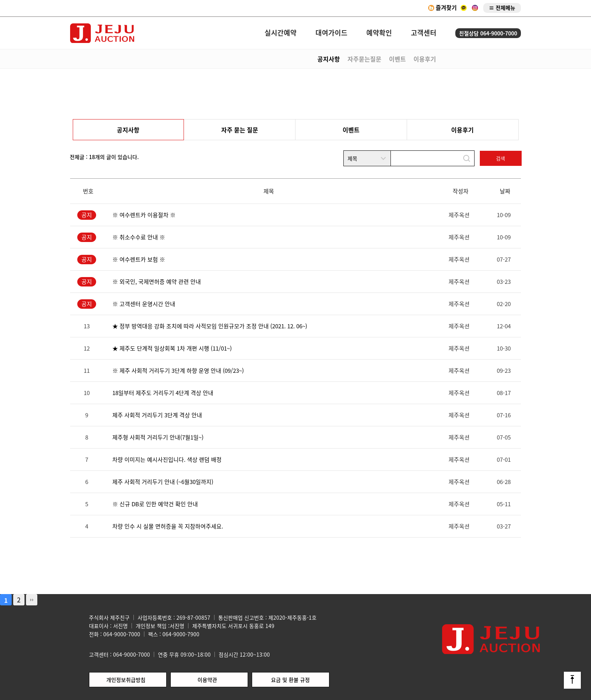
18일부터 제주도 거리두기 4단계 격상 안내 (163, 393)
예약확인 (379, 33)
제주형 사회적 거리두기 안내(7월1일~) (158, 437)
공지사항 (329, 59)
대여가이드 (331, 33)
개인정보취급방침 (126, 680)
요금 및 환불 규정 (290, 680)
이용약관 (207, 680)
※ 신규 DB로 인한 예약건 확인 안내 (155, 504)
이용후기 (425, 59)
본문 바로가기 (0, 0)
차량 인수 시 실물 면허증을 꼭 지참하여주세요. (168, 526)
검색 (501, 158)
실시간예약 (281, 33)
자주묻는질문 (364, 59)
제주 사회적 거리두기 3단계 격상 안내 (157, 415)
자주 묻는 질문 (240, 130)
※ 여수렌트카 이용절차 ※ (144, 215)
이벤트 (397, 59)
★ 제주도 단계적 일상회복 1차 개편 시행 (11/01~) (172, 348)
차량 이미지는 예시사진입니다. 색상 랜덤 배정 (167, 460)
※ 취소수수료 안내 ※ (139, 237)
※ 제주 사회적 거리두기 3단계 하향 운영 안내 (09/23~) (178, 371)
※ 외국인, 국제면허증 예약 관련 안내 (157, 282)
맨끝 (32, 600)
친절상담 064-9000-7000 (488, 33)
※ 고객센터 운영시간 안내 (144, 304)
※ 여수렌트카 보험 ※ (139, 259)
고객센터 (424, 33)
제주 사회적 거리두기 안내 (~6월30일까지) (163, 482)
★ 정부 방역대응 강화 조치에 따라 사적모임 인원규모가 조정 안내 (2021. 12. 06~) (210, 326)
